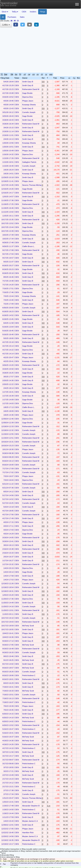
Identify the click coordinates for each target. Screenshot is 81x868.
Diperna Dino (27, 97)
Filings (42, 12)
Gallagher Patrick (29, 162)
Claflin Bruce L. (28, 246)
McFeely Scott (28, 626)
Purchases (12, 17)
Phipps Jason (28, 101)
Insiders (33, 12)
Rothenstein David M (31, 89)
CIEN (24, 12)
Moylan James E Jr (30, 821)
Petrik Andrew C (29, 675)
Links (6, 25)
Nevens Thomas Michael (32, 185)
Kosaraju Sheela (29, 105)
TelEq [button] (15, 12)
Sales (22, 17)
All (3, 17)
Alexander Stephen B (31, 806)
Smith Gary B (28, 82)
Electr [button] (5, 12)
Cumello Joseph (29, 112)
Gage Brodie (27, 93)
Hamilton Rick (28, 833)
